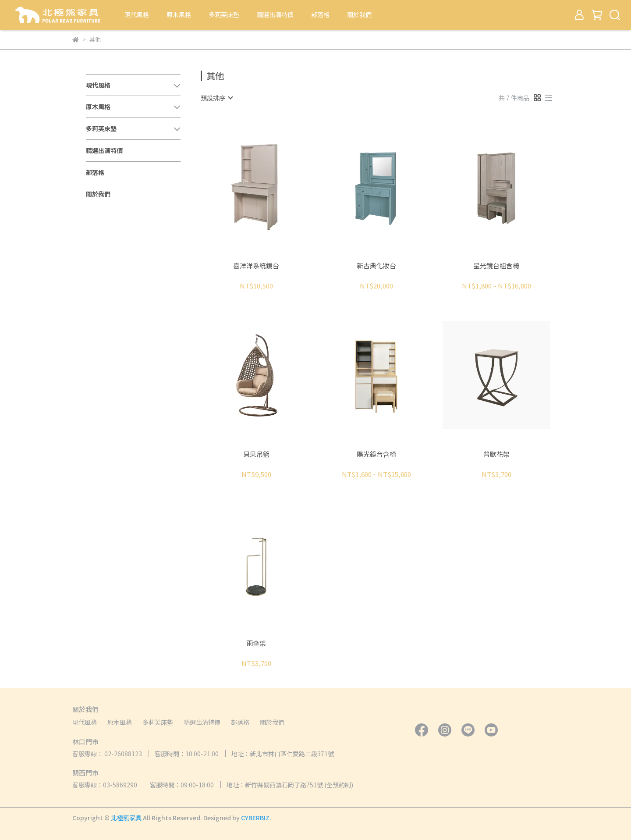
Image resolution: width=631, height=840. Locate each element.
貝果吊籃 (256, 454)
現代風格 (137, 14)
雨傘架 (256, 643)
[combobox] (216, 98)
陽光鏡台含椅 (376, 454)
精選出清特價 (275, 14)
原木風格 (179, 14)
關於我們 (359, 14)
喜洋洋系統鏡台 (256, 266)
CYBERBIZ (255, 818)
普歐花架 (496, 454)
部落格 (320, 14)
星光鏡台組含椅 (496, 266)
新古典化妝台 (376, 266)
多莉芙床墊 (224, 14)
